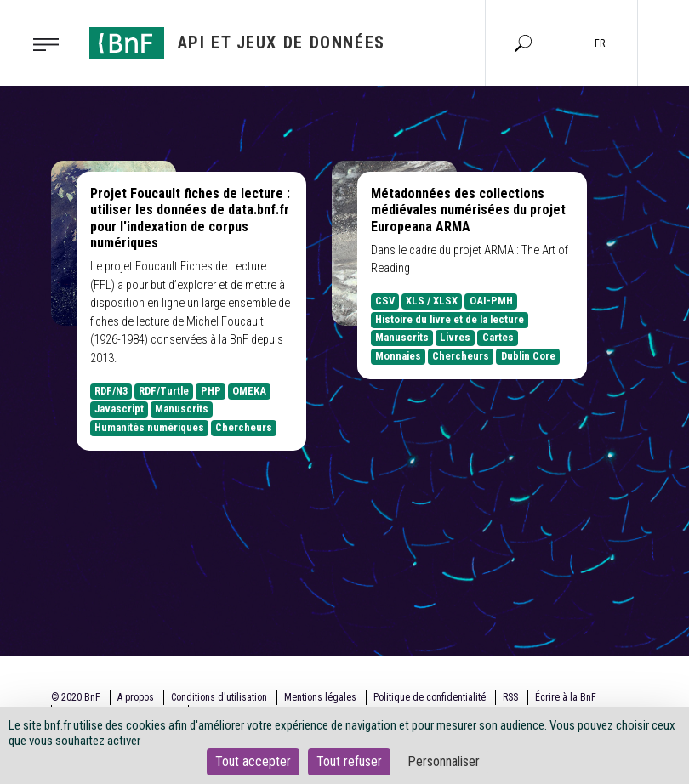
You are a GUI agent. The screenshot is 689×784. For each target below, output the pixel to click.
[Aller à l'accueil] (237, 43)
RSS (510, 697)
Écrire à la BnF (566, 697)
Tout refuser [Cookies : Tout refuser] (349, 761)
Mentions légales (320, 697)
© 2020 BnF (76, 697)
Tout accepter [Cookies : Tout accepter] (253, 761)
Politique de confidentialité (430, 697)
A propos (136, 697)
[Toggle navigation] (51, 43)
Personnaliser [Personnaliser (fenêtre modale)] (444, 761)
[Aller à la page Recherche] (523, 43)
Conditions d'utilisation (219, 697)
